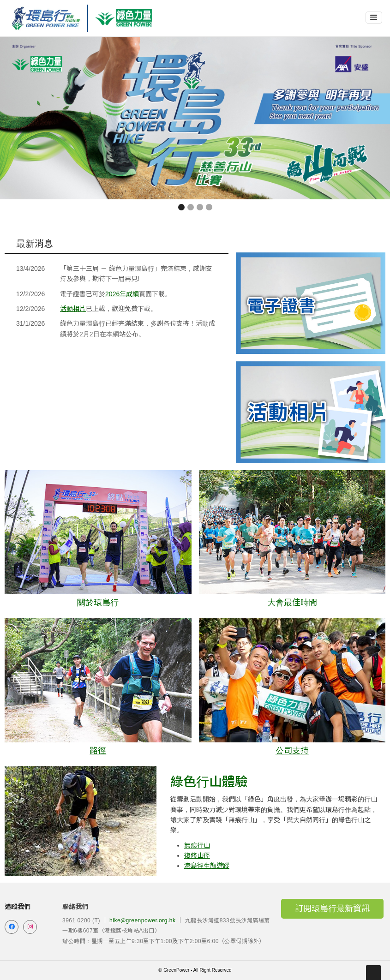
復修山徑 (197, 855)
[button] (374, 18)
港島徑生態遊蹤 (207, 866)
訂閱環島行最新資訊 (332, 908)
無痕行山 (197, 845)
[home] (46, 18)
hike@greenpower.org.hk (142, 920)
